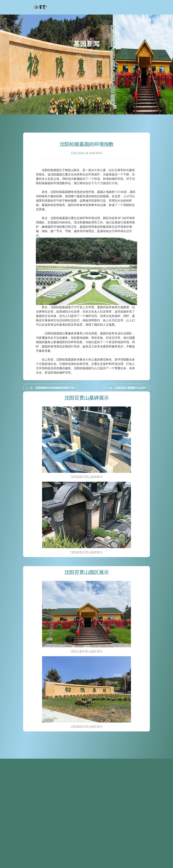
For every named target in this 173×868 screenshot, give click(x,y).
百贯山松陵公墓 (80, 153)
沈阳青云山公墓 (122, 844)
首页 (78, 56)
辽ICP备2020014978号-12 (136, 859)
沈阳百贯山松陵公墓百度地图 (72, 863)
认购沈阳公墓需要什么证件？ (131, 388)
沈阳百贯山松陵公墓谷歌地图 (101, 863)
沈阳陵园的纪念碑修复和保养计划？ (56, 388)
